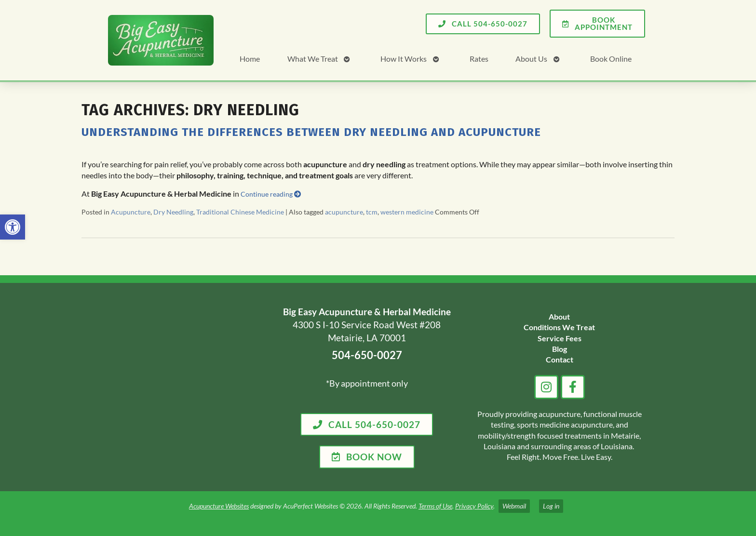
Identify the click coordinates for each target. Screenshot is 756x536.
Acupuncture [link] (131, 212)
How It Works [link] (404, 59)
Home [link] (250, 59)
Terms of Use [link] (435, 506)
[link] (13, 227)
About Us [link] (531, 59)
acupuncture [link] (344, 212)
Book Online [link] (611, 59)
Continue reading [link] (271, 194)
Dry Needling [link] (173, 212)
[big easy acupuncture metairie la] (184, 387)
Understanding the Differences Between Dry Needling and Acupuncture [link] (311, 132)
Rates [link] (479, 59)
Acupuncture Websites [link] (219, 506)
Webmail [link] (514, 506)
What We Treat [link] (313, 59)
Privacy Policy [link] (474, 506)
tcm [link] (372, 212)
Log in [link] (551, 506)
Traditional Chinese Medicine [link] (240, 212)
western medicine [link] (407, 212)
